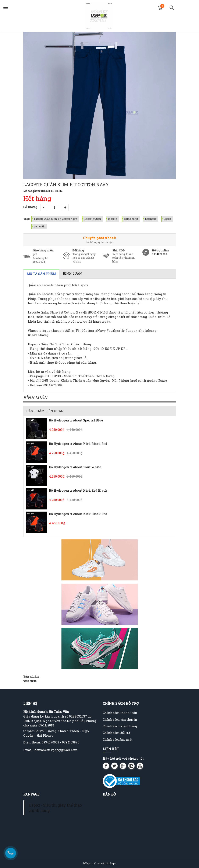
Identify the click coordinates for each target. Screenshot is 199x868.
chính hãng (131, 219)
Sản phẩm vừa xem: (31, 679)
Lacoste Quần (93, 219)
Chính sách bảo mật (118, 740)
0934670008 (159, 254)
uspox (167, 219)
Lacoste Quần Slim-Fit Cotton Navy (55, 219)
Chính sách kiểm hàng (120, 726)
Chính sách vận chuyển (120, 720)
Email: (28, 750)
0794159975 (71, 742)
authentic (40, 226)
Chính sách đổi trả (116, 733)
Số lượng (30, 207)
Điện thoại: (32, 742)
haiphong (151, 219)
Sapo (113, 863)
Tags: (27, 219)
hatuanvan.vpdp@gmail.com (56, 750)
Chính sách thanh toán (120, 713)
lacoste (113, 219)
